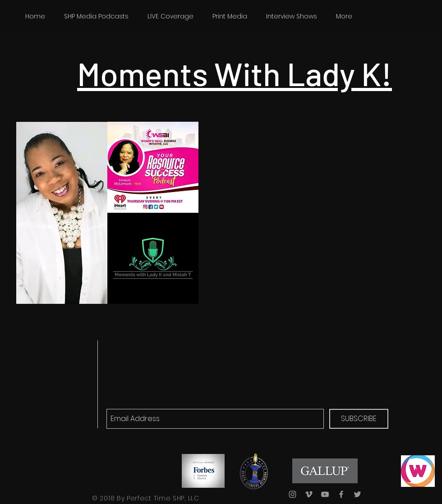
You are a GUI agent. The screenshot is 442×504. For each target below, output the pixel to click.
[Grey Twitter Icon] (357, 494)
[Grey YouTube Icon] (325, 494)
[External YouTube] (312, 189)
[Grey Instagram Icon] (292, 494)
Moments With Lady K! (235, 73)
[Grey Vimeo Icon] (309, 494)
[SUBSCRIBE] (359, 419)
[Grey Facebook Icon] (341, 494)
